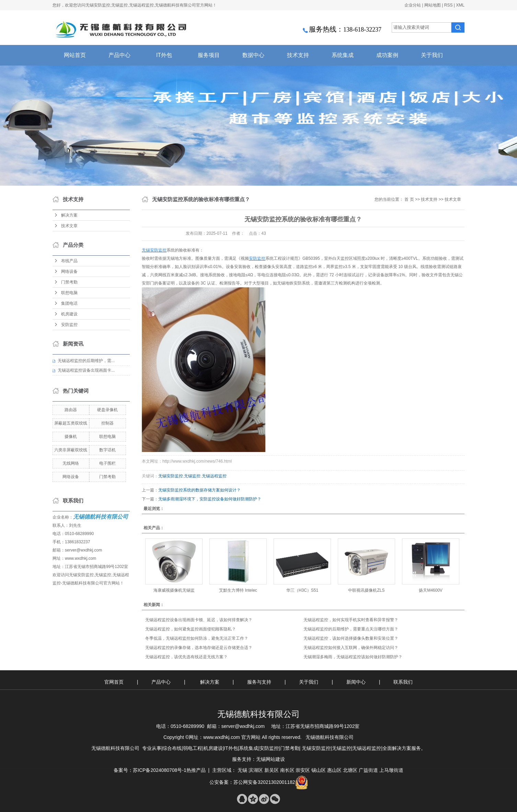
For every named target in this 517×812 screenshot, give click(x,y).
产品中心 (119, 55)
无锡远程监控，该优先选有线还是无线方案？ (186, 657)
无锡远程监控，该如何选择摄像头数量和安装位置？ (351, 638)
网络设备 (69, 271)
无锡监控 (192, 476)
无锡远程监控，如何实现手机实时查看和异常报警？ (351, 620)
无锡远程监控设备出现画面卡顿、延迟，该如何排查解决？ (199, 620)
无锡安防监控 (171, 476)
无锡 (242, 770)
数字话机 (107, 450)
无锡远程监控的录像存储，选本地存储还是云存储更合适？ (199, 648)
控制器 (107, 423)
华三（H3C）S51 (302, 590)
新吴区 (272, 770)
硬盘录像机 (107, 410)
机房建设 (69, 314)
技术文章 (69, 226)
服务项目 (209, 55)
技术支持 (298, 55)
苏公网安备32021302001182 (264, 782)
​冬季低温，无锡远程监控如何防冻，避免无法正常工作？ (197, 638)
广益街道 (368, 770)
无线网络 (71, 463)
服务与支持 (260, 682)
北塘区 (350, 770)
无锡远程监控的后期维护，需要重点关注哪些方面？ (351, 629)
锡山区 (319, 770)
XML (460, 5)
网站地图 (433, 5)
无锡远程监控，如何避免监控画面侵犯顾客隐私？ (191, 629)
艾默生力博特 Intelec (238, 590)
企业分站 (413, 5)
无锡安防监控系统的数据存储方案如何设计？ (199, 490)
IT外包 (164, 55)
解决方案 (69, 215)
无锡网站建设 (271, 759)
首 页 (409, 199)
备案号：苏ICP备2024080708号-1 (150, 770)
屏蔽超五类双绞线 (71, 423)
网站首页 (75, 55)
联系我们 (403, 682)
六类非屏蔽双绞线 (71, 450)
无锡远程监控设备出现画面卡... (86, 370)
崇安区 (303, 770)
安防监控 (69, 325)
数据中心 (253, 55)
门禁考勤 (69, 282)
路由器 (71, 410)
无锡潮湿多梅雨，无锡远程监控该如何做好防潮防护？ (353, 657)
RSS (449, 5)
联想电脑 (69, 293)
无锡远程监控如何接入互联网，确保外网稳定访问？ (351, 648)
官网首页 (114, 682)
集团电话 (69, 303)
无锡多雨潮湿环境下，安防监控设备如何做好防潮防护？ (210, 499)
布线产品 (69, 261)
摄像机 (71, 437)
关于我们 (432, 55)
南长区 (287, 770)
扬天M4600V (431, 590)
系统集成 (343, 55)
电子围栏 (107, 463)
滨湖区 (256, 770)
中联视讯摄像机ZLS (366, 590)
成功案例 (387, 55)
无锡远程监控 (214, 476)
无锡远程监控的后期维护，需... (86, 361)
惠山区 (334, 770)
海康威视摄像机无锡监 (174, 590)
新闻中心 (357, 682)
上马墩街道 (391, 770)
